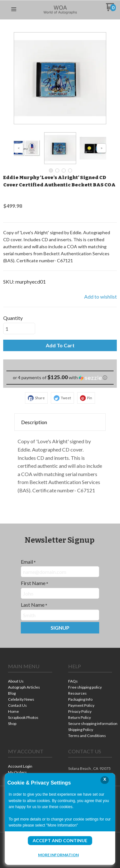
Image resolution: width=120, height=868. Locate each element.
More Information (58, 855)
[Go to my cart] (111, 9)
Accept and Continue (60, 840)
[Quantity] (19, 329)
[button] (14, 10)
